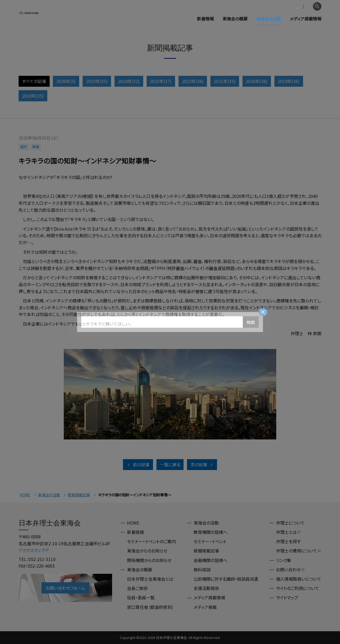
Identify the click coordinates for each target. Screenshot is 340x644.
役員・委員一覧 (141, 597)
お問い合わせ (290, 570)
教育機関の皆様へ (211, 532)
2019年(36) (289, 81)
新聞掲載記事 (79, 495)
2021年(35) (225, 81)
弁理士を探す (288, 541)
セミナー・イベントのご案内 (151, 541)
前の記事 (138, 464)
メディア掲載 (205, 607)
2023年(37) (161, 81)
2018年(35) (33, 96)
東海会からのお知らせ (147, 551)
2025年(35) (97, 81)
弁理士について (290, 523)
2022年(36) (193, 81)
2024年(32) (129, 81)
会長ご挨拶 (137, 588)
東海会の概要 (235, 19)
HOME (25, 495)
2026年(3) (66, 81)
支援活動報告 (206, 588)
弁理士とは (288, 532)
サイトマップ (287, 597)
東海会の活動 (269, 19)
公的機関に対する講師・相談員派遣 (226, 579)
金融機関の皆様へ (211, 560)
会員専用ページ (277, 7)
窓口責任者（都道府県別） (150, 607)
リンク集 (284, 560)
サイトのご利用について (297, 588)
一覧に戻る (170, 464)
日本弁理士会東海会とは (150, 579)
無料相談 (202, 570)
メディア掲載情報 (306, 19)
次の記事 (202, 464)
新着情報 (205, 19)
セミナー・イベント (210, 541)
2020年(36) (257, 81)
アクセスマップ (34, 550)
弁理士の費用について (299, 551)
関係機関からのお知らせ (149, 560)
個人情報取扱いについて (299, 579)
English (303, 7)
